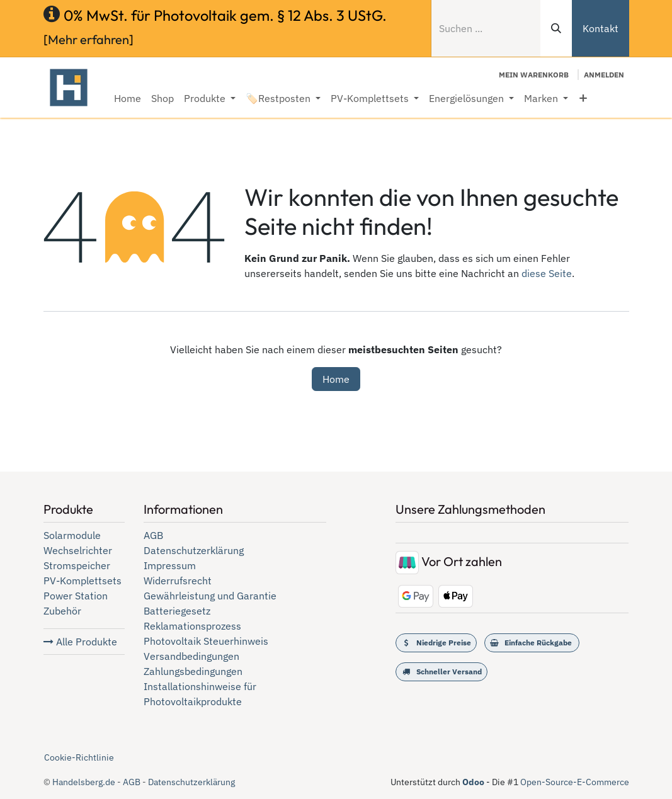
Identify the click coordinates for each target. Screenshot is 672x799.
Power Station (76, 596)
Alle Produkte (80, 642)
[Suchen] (556, 28)
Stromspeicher (77, 565)
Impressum (170, 565)
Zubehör (62, 611)
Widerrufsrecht (178, 581)
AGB (153, 535)
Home (336, 379)
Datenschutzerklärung (194, 550)
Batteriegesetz (177, 611)
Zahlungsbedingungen (193, 671)
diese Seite (547, 273)
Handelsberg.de (84, 782)
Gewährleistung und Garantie (210, 596)
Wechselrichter (78, 550)
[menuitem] (128, 98)
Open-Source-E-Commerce (575, 782)
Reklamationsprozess (192, 626)
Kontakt (601, 28)
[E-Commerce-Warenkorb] (534, 75)
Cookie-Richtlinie (79, 757)
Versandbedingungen (191, 656)
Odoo (474, 782)
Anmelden (604, 75)
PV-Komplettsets (83, 581)
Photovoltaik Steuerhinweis (206, 641)
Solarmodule (72, 535)
